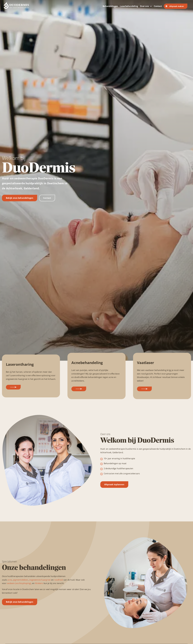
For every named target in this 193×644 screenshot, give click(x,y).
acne (10, 580)
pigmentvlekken (21, 580)
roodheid (58, 580)
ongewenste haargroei (40, 580)
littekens (39, 583)
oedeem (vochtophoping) (19, 583)
